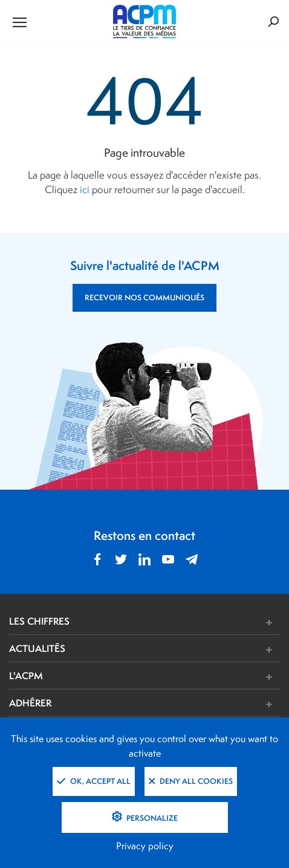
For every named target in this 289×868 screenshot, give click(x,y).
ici (85, 189)
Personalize (151, 818)
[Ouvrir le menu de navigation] (54, 22)
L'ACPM (26, 676)
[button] (201, 623)
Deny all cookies (191, 781)
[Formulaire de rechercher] (235, 21)
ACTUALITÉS (37, 648)
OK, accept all (94, 781)
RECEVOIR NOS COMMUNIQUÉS (144, 298)
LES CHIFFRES (39, 621)
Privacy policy (145, 846)
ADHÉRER (30, 703)
